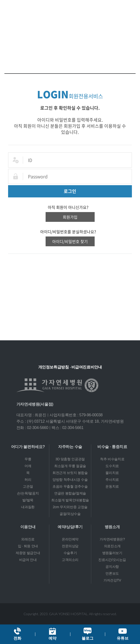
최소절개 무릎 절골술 (70, 466)
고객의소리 (70, 560)
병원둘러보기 (112, 553)
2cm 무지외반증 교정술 (70, 507)
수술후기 (70, 553)
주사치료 (112, 480)
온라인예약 (70, 539)
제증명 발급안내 (28, 553)
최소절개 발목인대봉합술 (70, 500)
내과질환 (28, 507)
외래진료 (28, 539)
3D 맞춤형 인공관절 (70, 459)
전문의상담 (70, 546)
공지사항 (112, 567)
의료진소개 (112, 546)
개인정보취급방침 (54, 367)
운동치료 (112, 486)
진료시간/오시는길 (112, 560)
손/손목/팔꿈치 (28, 493)
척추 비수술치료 (112, 459)
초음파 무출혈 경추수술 (70, 486)
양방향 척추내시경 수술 (70, 480)
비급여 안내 (28, 560)
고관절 (28, 486)
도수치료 (112, 466)
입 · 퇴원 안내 (28, 546)
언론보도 (112, 573)
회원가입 (70, 217)
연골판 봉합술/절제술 (70, 493)
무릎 (28, 459)
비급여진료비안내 (87, 367)
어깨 (28, 466)
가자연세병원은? (112, 539)
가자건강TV (112, 580)
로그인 (70, 191)
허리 (28, 480)
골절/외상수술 (70, 514)
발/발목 (28, 500)
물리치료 (112, 473)
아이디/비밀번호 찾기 (70, 241)
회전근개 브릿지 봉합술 (70, 473)
